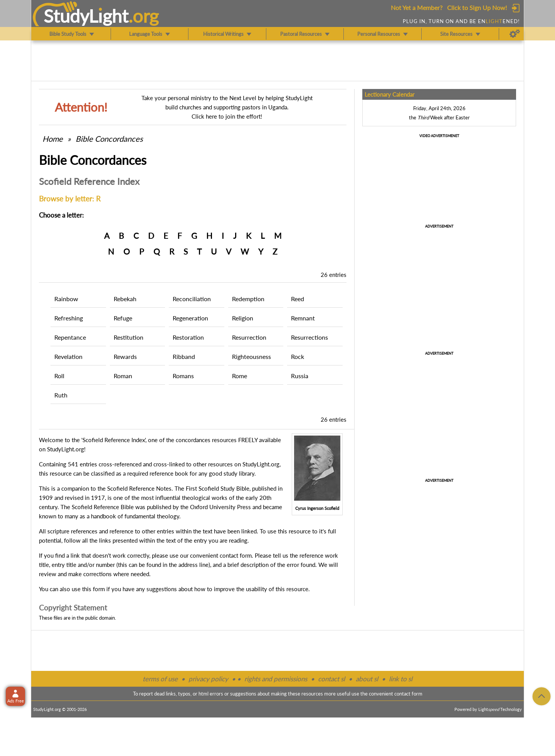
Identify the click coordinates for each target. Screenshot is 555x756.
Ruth (61, 395)
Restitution (129, 337)
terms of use (160, 679)
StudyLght (86, 16)
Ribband (184, 356)
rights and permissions (276, 679)
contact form (236, 555)
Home (53, 139)
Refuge (123, 318)
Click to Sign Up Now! (477, 8)
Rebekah (125, 299)
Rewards (125, 356)
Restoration (188, 337)
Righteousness (251, 356)
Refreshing (69, 318)
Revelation (68, 356)
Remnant (303, 318)
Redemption (248, 299)
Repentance (70, 337)
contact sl (331, 679)
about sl (367, 679)
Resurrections (309, 337)
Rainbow (66, 299)
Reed (298, 299)
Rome (240, 376)
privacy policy (208, 679)
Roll (59, 376)
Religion (243, 318)
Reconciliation (192, 299)
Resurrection (249, 337)
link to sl (401, 679)
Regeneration (190, 318)
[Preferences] (515, 34)
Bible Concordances (109, 139)
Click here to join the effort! (227, 116)
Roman (123, 376)
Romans (183, 376)
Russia (300, 376)
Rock (298, 356)
